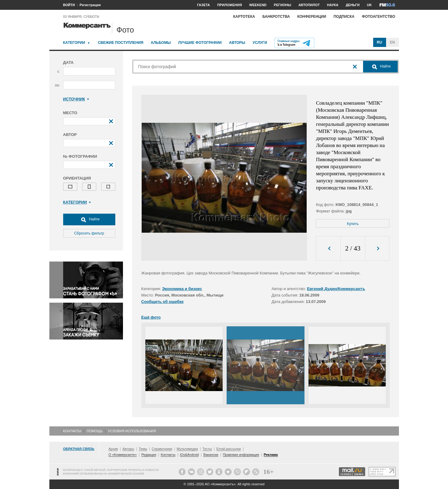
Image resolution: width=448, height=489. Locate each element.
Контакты (72, 431)
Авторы (237, 43)
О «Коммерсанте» (123, 455)
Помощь (95, 431)
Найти (89, 219)
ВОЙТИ (69, 5)
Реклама (271, 455)
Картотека (244, 17)
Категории (74, 43)
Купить (353, 224)
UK (370, 5)
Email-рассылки (229, 449)
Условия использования (132, 431)
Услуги (260, 43)
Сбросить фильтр (89, 233)
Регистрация (90, 5)
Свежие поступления (121, 43)
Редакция (149, 455)
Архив (113, 449)
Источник (76, 99)
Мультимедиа (187, 449)
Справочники (162, 449)
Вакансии (211, 455)
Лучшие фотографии (200, 43)
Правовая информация (241, 455)
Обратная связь (79, 449)
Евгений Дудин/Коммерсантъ (336, 289)
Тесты (207, 449)
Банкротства (276, 17)
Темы (143, 449)
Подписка (344, 17)
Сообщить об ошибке (163, 302)
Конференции (312, 17)
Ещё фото (151, 317)
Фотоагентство (379, 17)
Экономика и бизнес (182, 289)
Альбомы (161, 43)
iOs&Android (190, 455)
